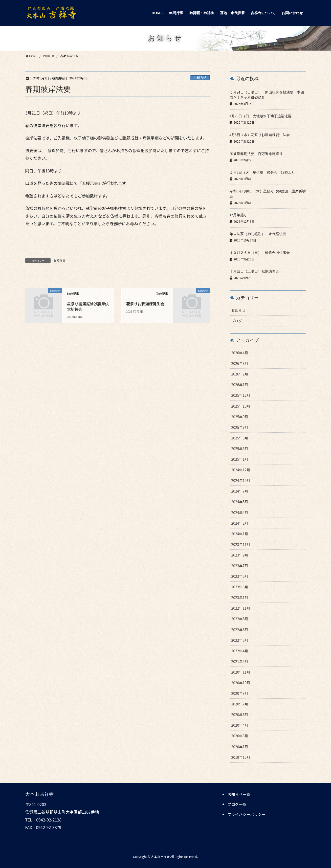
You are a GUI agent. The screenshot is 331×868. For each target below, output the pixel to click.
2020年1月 (240, 745)
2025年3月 (240, 448)
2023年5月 (240, 575)
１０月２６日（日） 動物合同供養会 (261, 252)
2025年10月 (241, 405)
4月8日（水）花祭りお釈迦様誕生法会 (260, 135)
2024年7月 (240, 490)
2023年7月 (240, 565)
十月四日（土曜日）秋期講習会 (254, 271)
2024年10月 (241, 479)
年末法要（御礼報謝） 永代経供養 (260, 233)
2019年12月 (241, 756)
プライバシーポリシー (248, 813)
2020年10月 (241, 682)
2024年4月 (240, 511)
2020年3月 (240, 735)
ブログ (237, 320)
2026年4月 (240, 352)
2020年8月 (240, 692)
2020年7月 (240, 703)
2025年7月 (240, 426)
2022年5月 (240, 639)
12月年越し (238, 215)
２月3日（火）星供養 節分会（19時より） (264, 172)
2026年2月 (240, 373)
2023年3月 (240, 586)
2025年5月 (240, 437)
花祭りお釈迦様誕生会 (146, 304)
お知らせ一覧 (239, 793)
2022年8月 (240, 618)
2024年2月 (240, 522)
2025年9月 (240, 416)
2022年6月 (240, 628)
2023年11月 (241, 543)
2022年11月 (241, 607)
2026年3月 (240, 362)
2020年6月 (240, 714)
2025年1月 (240, 458)
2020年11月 (241, 671)
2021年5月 (240, 660)
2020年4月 (240, 724)
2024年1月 (240, 533)
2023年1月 (240, 596)
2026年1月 (240, 384)
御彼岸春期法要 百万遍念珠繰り (256, 153)
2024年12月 (241, 469)
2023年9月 (240, 554)
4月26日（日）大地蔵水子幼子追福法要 (261, 116)
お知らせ (200, 77)
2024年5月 (240, 501)
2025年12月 (241, 394)
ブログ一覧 (237, 803)
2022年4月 (240, 650)
